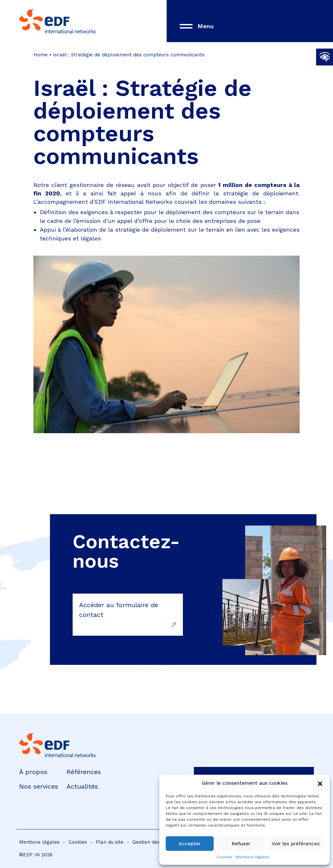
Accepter (190, 844)
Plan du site (110, 842)
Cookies (225, 857)
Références (84, 772)
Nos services (39, 786)
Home (41, 55)
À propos (33, 772)
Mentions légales (252, 857)
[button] (325, 57)
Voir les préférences (296, 844)
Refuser (241, 844)
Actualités (82, 786)
